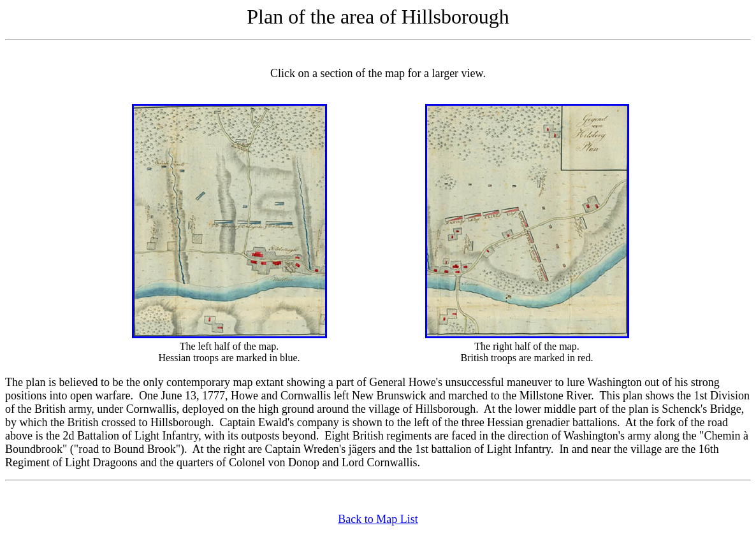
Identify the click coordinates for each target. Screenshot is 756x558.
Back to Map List (378, 519)
